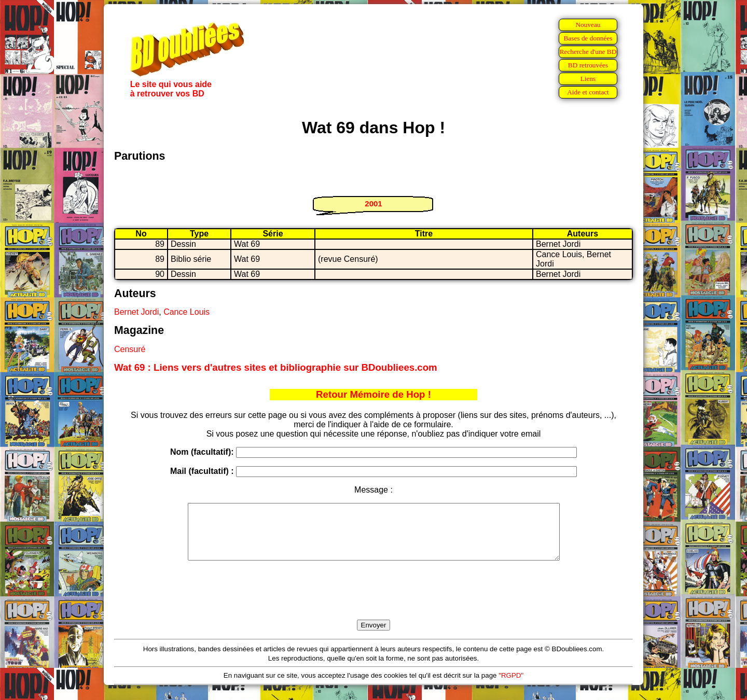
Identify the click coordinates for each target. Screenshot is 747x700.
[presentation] (374, 602)
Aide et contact (588, 92)
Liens (588, 79)
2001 (373, 204)
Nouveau (588, 25)
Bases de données (588, 38)
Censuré (130, 349)
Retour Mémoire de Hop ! (374, 394)
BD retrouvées (588, 65)
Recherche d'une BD (588, 52)
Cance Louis (186, 312)
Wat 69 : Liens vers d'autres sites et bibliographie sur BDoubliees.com (276, 367)
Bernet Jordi (136, 312)
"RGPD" (511, 686)
